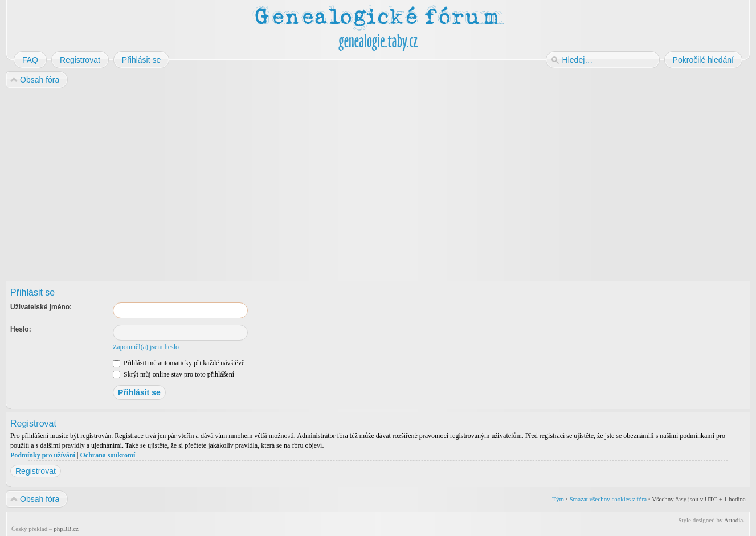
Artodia (734, 520)
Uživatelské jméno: (41, 307)
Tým (558, 499)
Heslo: (21, 329)
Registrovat (36, 471)
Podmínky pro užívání (43, 455)
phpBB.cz (66, 529)
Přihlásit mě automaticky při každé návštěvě (179, 363)
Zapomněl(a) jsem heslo (146, 347)
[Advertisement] (349, 181)
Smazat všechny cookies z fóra (608, 499)
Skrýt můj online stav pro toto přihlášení (173, 374)
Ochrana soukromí (107, 455)
